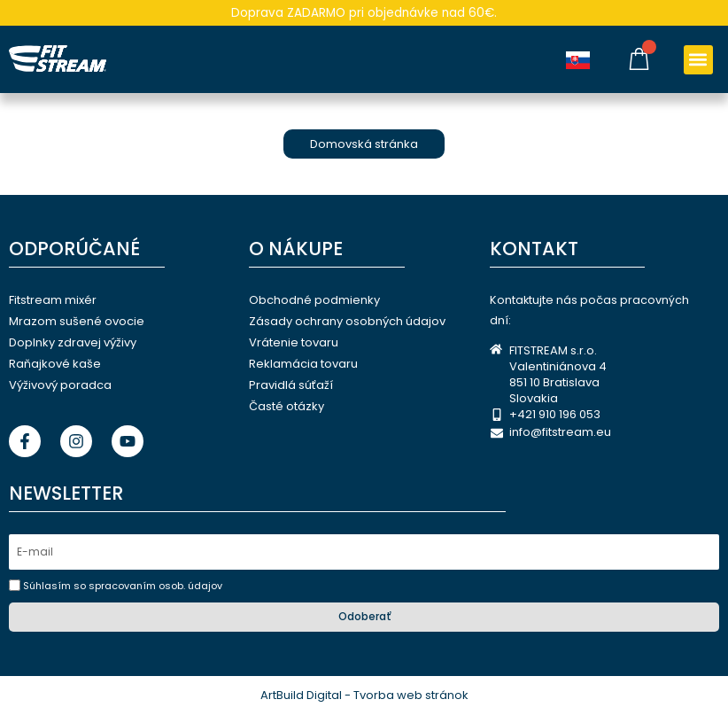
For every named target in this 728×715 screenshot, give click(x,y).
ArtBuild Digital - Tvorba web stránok (364, 695)
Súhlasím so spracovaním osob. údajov (123, 586)
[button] (698, 60)
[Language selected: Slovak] (582, 59)
